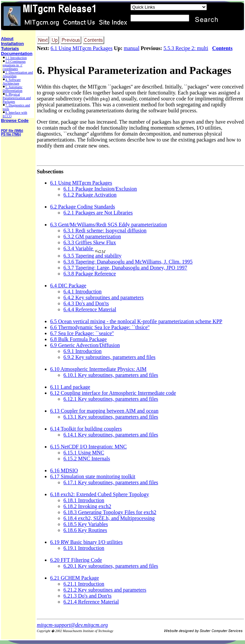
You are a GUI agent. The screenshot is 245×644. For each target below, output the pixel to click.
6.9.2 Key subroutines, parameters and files (109, 357)
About (7, 39)
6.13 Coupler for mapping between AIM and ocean (104, 411)
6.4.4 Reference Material (90, 309)
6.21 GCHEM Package (75, 578)
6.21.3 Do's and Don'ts (87, 596)
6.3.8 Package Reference (90, 274)
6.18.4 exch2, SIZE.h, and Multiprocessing (109, 518)
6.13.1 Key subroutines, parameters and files (111, 417)
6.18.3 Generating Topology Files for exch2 (110, 512)
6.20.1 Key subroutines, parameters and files (111, 566)
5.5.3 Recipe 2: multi (186, 48)
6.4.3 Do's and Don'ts (86, 303)
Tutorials (10, 49)
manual (132, 48)
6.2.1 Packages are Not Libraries (98, 213)
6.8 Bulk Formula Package (79, 339)
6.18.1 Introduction (84, 500)
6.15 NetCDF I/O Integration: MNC (88, 447)
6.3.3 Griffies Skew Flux (90, 242)
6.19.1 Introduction (84, 548)
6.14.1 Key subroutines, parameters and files (111, 435)
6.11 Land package (70, 387)
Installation (12, 44)
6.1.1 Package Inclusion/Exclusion (100, 189)
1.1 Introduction (16, 58)
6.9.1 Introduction (82, 351)
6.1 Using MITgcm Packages (82, 48)
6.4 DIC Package (68, 286)
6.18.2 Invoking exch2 (87, 506)
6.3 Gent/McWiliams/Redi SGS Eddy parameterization (109, 225)
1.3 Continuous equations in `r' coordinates (14, 65)
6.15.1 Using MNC (84, 453)
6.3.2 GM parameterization (92, 236)
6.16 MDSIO (64, 470)
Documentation (17, 54)
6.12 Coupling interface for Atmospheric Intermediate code (113, 393)
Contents (222, 48)
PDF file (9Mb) (12, 131)
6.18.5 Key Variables (86, 524)
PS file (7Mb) (11, 134)
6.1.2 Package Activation (90, 195)
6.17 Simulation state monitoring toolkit (93, 476)
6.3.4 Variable (85, 248)
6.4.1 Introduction (82, 292)
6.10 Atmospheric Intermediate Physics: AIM (98, 369)
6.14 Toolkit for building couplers (86, 429)
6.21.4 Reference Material (91, 602)
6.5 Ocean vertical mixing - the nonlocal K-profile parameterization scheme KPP (136, 321)
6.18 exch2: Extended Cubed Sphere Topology (100, 494)
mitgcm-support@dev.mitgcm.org (72, 625)
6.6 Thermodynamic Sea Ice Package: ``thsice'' (100, 327)
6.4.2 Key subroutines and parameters (104, 297)
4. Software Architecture (12, 82)
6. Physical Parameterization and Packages (17, 98)
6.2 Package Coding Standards (83, 207)
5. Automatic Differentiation (13, 89)
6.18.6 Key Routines (85, 530)
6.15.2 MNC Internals (87, 459)
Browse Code (15, 120)
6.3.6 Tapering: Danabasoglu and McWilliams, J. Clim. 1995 (128, 262)
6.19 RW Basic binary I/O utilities (86, 542)
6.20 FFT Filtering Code (76, 560)
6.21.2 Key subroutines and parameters (105, 590)
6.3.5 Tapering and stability (92, 256)
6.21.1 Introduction (84, 584)
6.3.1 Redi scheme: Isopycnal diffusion (105, 231)
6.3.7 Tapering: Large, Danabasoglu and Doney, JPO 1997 (125, 268)
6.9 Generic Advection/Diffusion (85, 345)
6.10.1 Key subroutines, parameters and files (111, 375)
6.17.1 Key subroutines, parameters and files (111, 482)
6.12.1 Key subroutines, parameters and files (111, 399)
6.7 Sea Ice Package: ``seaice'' (82, 333)
